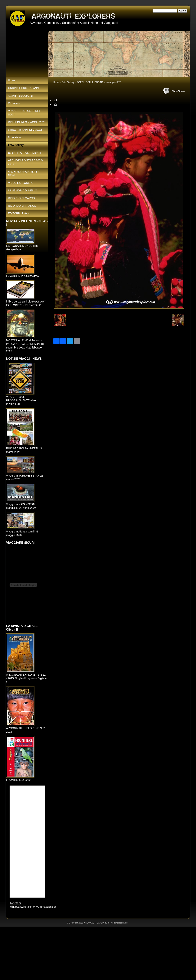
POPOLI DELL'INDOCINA (90, 82)
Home (56, 82)
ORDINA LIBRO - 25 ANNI (24, 88)
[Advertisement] (98, 953)
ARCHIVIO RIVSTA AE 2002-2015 (25, 162)
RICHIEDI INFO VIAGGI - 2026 (27, 122)
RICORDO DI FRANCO (22, 206)
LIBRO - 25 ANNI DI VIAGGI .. (26, 130)
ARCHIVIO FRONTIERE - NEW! (23, 173)
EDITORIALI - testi (19, 213)
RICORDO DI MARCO (21, 198)
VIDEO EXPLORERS (21, 183)
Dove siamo (15, 137)
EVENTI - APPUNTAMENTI (24, 153)
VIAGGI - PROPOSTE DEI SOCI (24, 113)
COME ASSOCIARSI (21, 96)
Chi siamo (14, 103)
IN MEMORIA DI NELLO (23, 190)
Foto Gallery (68, 82)
